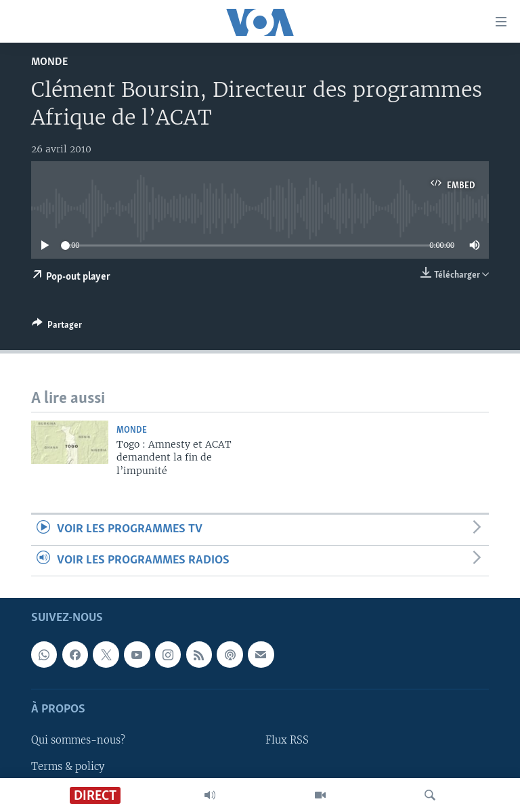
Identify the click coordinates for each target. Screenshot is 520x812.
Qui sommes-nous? (78, 740)
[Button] (57, 327)
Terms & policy (68, 766)
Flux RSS (287, 740)
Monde (49, 62)
